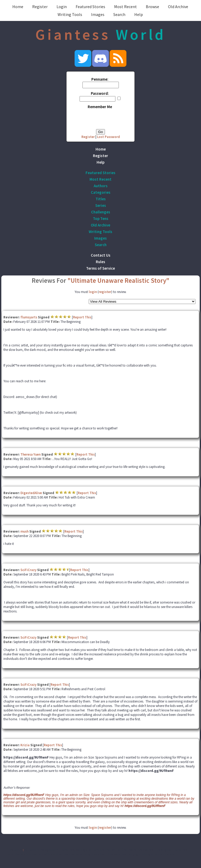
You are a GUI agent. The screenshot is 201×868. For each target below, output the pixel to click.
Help (139, 14)
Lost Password (108, 137)
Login (62, 7)
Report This (82, 317)
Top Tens (101, 219)
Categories (101, 192)
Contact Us (101, 255)
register (105, 292)
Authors (101, 186)
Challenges (101, 212)
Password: (100, 93)
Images (98, 14)
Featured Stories (90, 7)
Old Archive (178, 7)
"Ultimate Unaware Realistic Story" (118, 280)
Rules (100, 262)
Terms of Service (100, 268)
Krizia (25, 745)
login (93, 292)
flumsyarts (29, 317)
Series (101, 205)
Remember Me (100, 107)
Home (18, 7)
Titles (101, 199)
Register (40, 7)
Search (119, 14)
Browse (152, 7)
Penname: (100, 79)
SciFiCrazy (28, 570)
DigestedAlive (31, 493)
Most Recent (125, 7)
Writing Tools (70, 14)
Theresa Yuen (30, 454)
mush (24, 531)
